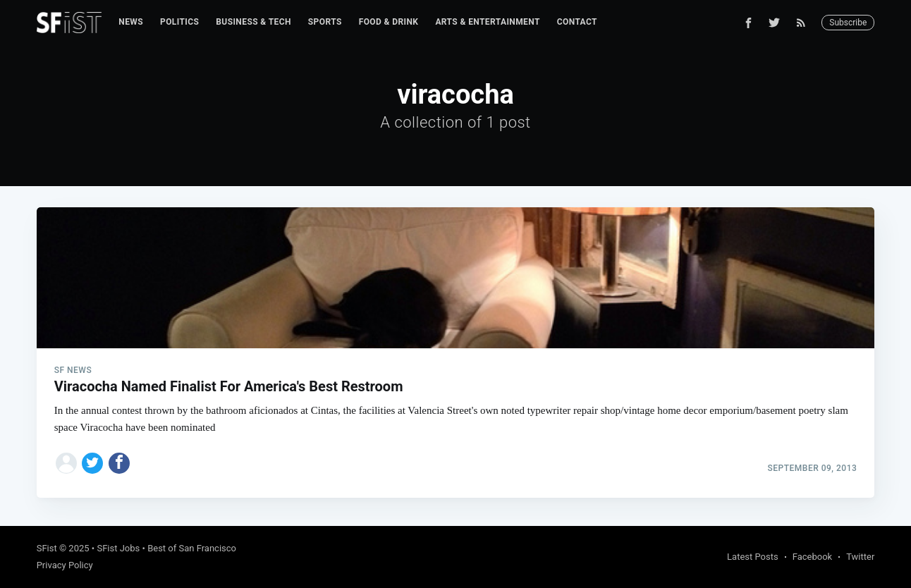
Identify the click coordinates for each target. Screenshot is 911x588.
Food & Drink (389, 22)
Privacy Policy (65, 565)
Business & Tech (253, 22)
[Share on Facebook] (119, 463)
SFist (47, 548)
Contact (577, 22)
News (131, 22)
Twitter (860, 557)
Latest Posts (753, 557)
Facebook (812, 557)
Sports (325, 22)
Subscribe (848, 23)
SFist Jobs (118, 548)
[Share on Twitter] (92, 463)
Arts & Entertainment (487, 22)
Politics (179, 22)
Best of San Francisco (192, 548)
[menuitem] (131, 22)
